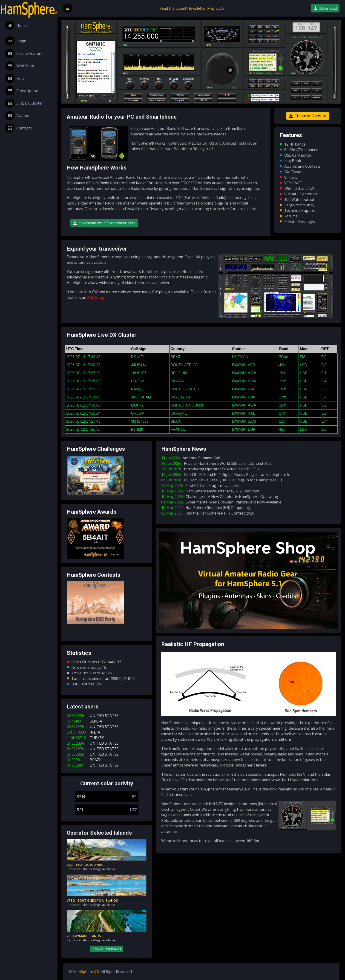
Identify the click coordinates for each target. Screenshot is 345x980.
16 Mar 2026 (207, 508)
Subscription (22, 91)
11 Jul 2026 (192, 458)
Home (16, 25)
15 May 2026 (211, 491)
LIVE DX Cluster (24, 103)
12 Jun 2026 (226, 474)
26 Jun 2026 (211, 469)
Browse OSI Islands (107, 949)
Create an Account (308, 116)
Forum (16, 78)
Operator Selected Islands (99, 833)
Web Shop (20, 66)
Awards (17, 116)
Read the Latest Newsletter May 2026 (192, 8)
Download (325, 8)
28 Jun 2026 (218, 463)
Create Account (24, 53)
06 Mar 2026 (209, 513)
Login (16, 41)
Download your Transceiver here (104, 223)
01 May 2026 (222, 502)
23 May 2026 (201, 486)
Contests (19, 128)
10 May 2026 (221, 497)
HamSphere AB (86, 972)
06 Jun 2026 (223, 480)
